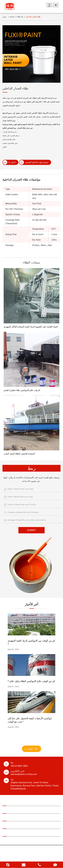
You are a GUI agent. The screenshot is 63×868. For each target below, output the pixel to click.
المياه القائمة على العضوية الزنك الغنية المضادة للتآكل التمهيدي (31, 327)
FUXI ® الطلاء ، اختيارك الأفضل (31, 740)
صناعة (12, 17)
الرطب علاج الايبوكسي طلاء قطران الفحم (22, 390)
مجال (31, 803)
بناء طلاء (20, 17)
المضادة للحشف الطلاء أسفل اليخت (19, 454)
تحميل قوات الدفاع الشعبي (34, 162)
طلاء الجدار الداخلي (33, 17)
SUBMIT (31, 530)
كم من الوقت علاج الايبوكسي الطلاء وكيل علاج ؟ (31, 681)
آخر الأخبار (32, 604)
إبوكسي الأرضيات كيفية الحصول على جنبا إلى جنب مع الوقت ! (30, 720)
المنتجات (31, 810)
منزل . (5, 17)
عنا (31, 826)
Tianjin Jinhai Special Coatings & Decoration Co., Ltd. (37, 849)
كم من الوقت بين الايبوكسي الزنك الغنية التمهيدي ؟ (31, 642)
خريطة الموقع (39, 857)
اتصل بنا (9, 162)
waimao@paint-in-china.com (31, 772)
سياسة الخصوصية (26, 857)
